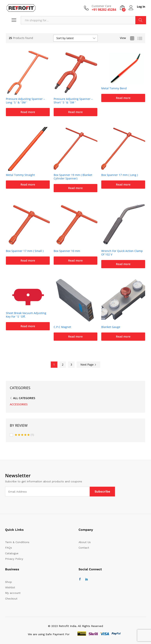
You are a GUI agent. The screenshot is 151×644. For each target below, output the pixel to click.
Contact (84, 548)
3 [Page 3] (71, 365)
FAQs (9, 548)
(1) (24, 435)
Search (141, 20)
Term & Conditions (17, 542)
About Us (85, 542)
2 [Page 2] (63, 365)
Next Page (88, 365)
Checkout (11, 599)
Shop (9, 582)
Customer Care (101, 6)
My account (13, 593)
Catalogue (12, 553)
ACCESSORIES (19, 404)
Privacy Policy (14, 559)
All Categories (24, 398)
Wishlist (10, 587)
